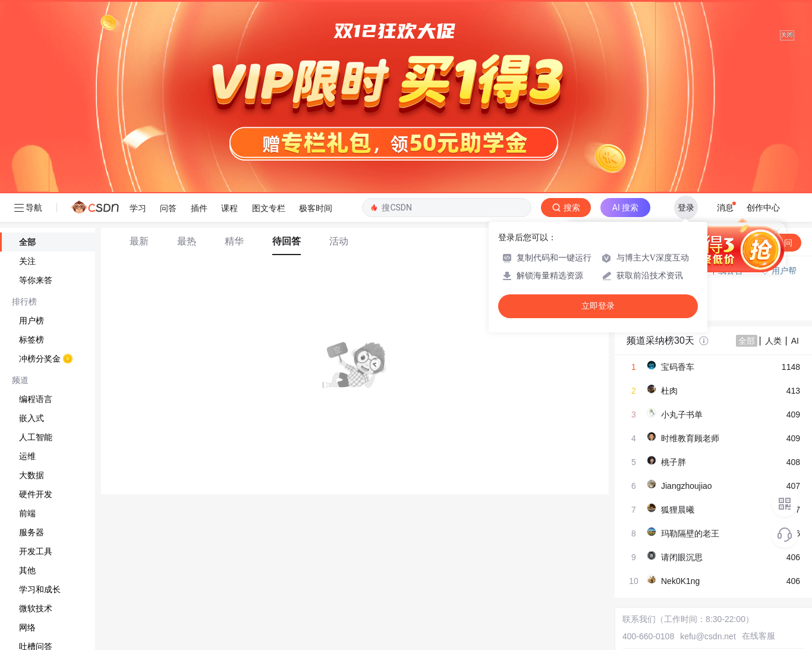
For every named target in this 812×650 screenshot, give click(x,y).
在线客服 (759, 636)
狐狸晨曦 (678, 510)
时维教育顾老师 (690, 438)
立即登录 (598, 306)
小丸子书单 (682, 415)
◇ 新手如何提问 (657, 294)
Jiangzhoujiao (687, 486)
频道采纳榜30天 (660, 340)
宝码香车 (678, 367)
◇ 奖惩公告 (649, 306)
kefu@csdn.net (708, 636)
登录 (686, 208)
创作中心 (763, 208)
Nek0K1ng (680, 581)
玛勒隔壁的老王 (690, 533)
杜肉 (669, 391)
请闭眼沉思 (682, 557)
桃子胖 (673, 462)
